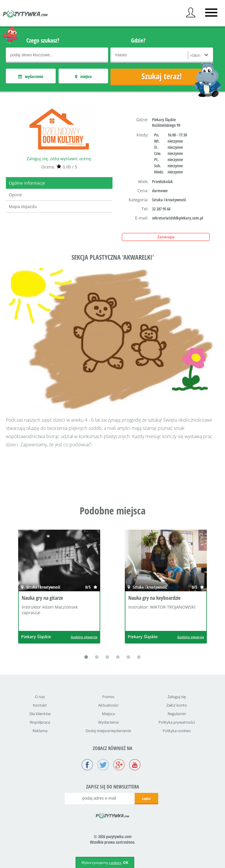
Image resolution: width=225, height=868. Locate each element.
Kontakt (40, 705)
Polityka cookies (177, 731)
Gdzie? (138, 40)
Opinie (15, 195)
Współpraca (40, 722)
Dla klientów (40, 714)
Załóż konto (177, 705)
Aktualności (108, 705)
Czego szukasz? (43, 40)
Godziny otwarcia (84, 637)
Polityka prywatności (177, 722)
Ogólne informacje (27, 183)
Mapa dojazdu (23, 206)
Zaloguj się (177, 697)
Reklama (40, 731)
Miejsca (108, 714)
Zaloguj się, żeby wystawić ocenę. (59, 159)
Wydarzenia (108, 722)
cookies (115, 863)
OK (126, 863)
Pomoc (108, 697)
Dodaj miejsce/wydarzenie (108, 731)
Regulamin (177, 714)
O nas (40, 697)
